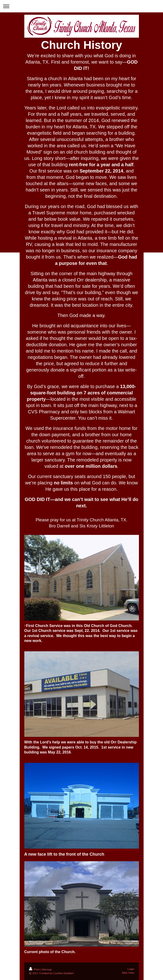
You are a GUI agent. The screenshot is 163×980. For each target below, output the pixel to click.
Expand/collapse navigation (81, 6)
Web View (128, 973)
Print (35, 969)
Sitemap (47, 969)
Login (131, 969)
